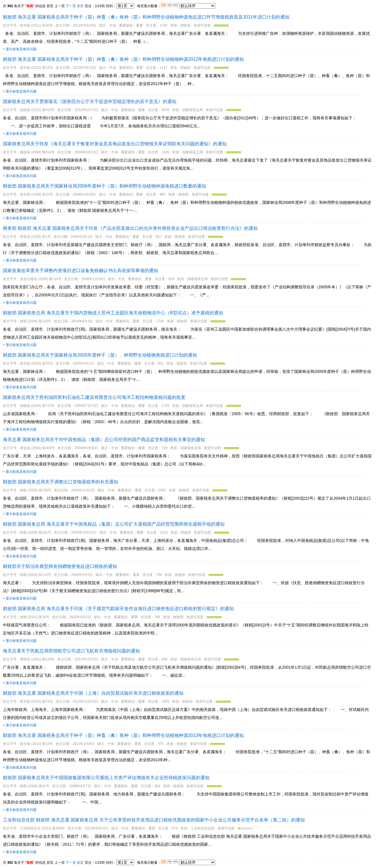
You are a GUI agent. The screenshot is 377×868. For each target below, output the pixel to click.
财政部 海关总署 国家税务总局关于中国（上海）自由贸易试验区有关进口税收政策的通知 (93, 693)
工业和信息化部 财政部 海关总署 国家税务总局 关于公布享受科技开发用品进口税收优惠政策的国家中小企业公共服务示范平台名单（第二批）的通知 (154, 820)
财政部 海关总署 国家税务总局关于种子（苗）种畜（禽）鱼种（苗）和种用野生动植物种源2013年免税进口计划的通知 (123, 735)
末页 (80, 6)
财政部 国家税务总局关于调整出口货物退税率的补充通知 (61, 482)
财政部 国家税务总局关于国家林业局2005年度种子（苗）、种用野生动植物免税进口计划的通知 (100, 355)
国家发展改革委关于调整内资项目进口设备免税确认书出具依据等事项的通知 (80, 271)
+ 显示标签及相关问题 (20, 49)
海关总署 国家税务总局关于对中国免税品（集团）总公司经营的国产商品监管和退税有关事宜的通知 (104, 440)
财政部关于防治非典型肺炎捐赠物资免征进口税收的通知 (60, 566)
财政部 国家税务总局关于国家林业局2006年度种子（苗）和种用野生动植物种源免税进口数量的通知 (104, 186)
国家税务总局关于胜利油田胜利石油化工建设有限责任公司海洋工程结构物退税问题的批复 (94, 397)
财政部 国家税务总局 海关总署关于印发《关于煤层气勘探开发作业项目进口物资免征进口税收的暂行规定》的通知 (118, 609)
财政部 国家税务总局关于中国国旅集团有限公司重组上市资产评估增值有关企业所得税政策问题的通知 (106, 778)
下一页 (71, 6)
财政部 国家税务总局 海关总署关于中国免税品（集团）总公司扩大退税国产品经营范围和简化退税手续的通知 (114, 524)
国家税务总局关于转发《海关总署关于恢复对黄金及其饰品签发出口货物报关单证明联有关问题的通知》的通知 (115, 144)
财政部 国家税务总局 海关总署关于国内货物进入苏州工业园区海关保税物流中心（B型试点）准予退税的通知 (113, 313)
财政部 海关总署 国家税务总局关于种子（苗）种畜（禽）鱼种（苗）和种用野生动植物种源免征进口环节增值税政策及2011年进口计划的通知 (146, 17)
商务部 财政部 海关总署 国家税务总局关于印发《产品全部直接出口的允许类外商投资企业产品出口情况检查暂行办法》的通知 (130, 228)
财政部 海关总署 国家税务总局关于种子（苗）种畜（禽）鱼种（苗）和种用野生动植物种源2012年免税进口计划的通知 (123, 59)
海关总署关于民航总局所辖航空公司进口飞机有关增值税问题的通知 (71, 651)
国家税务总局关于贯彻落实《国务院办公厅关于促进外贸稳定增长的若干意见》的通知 (90, 102)
